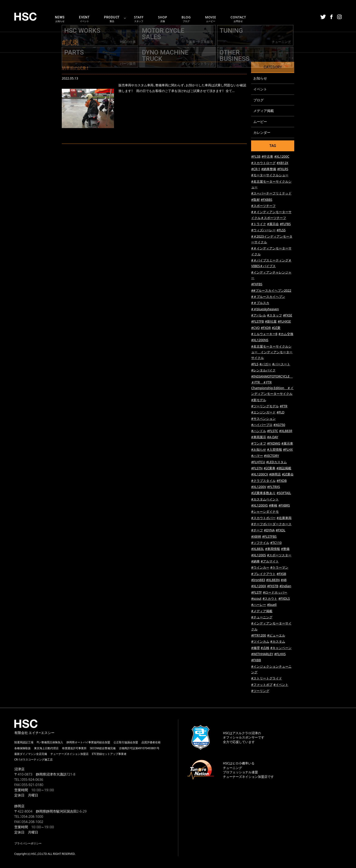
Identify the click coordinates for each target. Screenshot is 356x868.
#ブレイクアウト (263, 574)
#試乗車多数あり (263, 493)
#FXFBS (257, 285)
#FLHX (288, 450)
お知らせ (260, 78)
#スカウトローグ (263, 163)
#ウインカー (260, 568)
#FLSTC (273, 431)
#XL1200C (282, 157)
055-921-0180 (32, 785)
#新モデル (258, 400)
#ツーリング (260, 691)
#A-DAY (273, 437)
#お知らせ (258, 450)
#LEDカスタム (276, 462)
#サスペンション (263, 419)
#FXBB (256, 660)
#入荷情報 (275, 450)
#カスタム (278, 642)
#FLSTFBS (269, 537)
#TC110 (276, 543)
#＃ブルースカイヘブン (268, 297)
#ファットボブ (262, 685)
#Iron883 (258, 580)
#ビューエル (276, 636)
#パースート (281, 364)
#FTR (284, 406)
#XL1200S (258, 555)
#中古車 (267, 157)
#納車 (255, 562)
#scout (256, 599)
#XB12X (283, 163)
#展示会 (273, 224)
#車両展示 (258, 437)
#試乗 (276, 328)
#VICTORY (272, 456)
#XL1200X (258, 586)
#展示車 (287, 444)
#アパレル (258, 316)
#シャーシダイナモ (265, 512)
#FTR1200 (258, 636)
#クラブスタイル (263, 481)
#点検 (265, 648)
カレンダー (262, 133)
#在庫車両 (284, 518)
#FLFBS (285, 224)
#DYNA (269, 531)
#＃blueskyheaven (265, 309)
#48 (284, 580)
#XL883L (257, 549)
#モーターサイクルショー (270, 175)
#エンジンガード (263, 413)
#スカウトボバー (263, 518)
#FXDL (280, 531)
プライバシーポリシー (28, 843)
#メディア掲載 (262, 611)
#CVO (255, 328)
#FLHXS (280, 654)
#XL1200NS (260, 340)
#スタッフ (275, 316)
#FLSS (281, 230)
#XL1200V (258, 487)
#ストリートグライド (266, 679)
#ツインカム (260, 642)
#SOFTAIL (284, 493)
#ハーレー (258, 605)
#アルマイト (270, 562)
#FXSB (282, 574)
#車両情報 (273, 549)
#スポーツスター (279, 555)
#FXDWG (274, 444)
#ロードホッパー (275, 593)
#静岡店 (275, 475)
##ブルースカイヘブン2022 (271, 291)
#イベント (281, 685)
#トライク (258, 224)
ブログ (258, 100)
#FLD (281, 413)
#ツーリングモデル (265, 406)
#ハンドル (258, 431)
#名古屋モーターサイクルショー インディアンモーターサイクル (272, 352)
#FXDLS (284, 599)
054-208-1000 (32, 817)
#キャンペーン (281, 648)
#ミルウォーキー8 (264, 334)
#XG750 (279, 425)
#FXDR (266, 328)
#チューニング (262, 618)
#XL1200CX (260, 475)
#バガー (265, 364)
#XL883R (286, 431)
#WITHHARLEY (262, 654)
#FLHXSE (284, 322)
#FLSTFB (257, 322)
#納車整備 (269, 169)
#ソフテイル (260, 543)
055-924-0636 (32, 780)
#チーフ (257, 531)
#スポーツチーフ (263, 206)
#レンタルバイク (263, 370)
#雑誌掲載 (284, 469)
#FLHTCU (258, 462)
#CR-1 (256, 169)
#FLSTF (256, 593)
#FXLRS (283, 169)
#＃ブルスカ (260, 303)
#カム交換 (286, 334)
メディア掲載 (264, 111)
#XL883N (273, 580)
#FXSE (288, 316)
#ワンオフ (258, 444)
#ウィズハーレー (263, 230)
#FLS (255, 364)
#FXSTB (273, 586)
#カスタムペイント (265, 499)
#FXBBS (267, 200)
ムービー (260, 122)
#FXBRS (284, 506)
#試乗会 (288, 475)
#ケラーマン (279, 568)
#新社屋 (271, 322)
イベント (260, 89)
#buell (272, 605)
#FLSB (256, 157)
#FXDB (282, 481)
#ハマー (257, 456)
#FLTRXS (274, 487)
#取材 (255, 200)
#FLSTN (257, 469)
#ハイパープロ (262, 425)
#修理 (255, 648)
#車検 (273, 506)
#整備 (285, 549)
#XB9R (256, 537)
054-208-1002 (32, 822)
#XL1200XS (259, 506)
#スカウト (270, 599)
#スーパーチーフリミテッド (271, 194)
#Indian (285, 586)
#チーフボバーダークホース (271, 524)
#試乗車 (270, 469)
